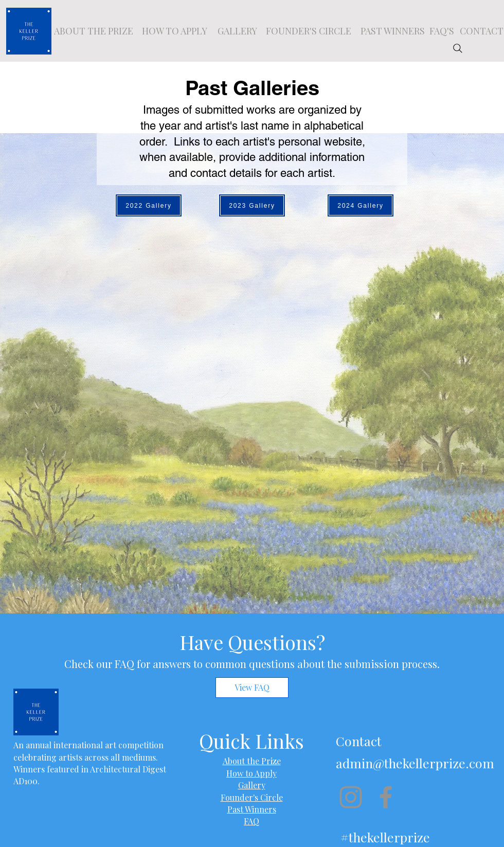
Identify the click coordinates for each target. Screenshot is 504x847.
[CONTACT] (481, 31)
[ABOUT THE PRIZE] (94, 31)
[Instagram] (351, 797)
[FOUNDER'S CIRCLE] (309, 31)
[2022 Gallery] (149, 205)
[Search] (458, 48)
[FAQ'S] (442, 31)
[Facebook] (386, 797)
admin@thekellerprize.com (415, 763)
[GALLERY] (237, 31)
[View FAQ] (252, 688)
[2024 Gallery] (361, 205)
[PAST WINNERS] (392, 31)
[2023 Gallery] (252, 205)
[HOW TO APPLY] (174, 31)
